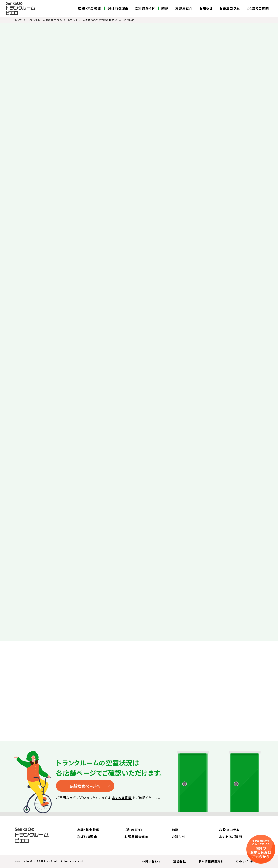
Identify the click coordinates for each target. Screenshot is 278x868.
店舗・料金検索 (90, 8)
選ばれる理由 (118, 8)
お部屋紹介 (184, 8)
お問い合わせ (151, 861)
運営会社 (180, 861)
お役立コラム (230, 8)
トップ (18, 20)
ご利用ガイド (145, 8)
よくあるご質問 (258, 8)
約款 (165, 8)
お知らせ (206, 8)
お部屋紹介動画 (137, 837)
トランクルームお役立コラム (44, 20)
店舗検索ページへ (85, 786)
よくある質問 (122, 798)
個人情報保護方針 (211, 861)
